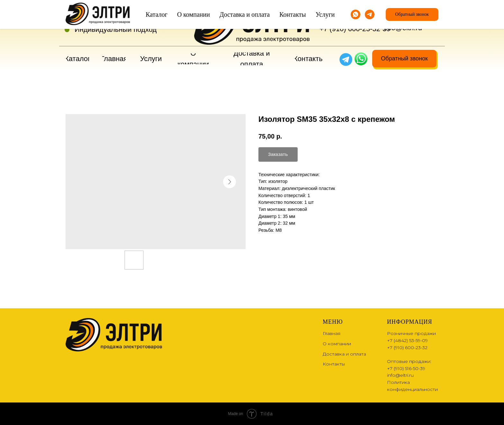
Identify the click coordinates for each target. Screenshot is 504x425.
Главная (332, 333)
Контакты (334, 364)
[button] (404, 59)
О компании (337, 344)
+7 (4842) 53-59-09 (350, 18)
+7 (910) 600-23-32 (350, 29)
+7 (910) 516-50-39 (406, 368)
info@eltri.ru (403, 28)
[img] (361, 59)
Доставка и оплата (344, 354)
